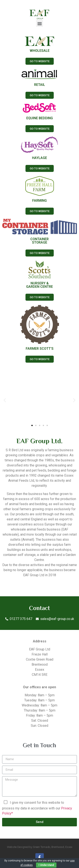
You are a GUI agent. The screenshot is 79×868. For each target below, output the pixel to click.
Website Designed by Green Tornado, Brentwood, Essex (40, 847)
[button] (39, 23)
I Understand (46, 865)
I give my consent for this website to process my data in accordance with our (37, 808)
